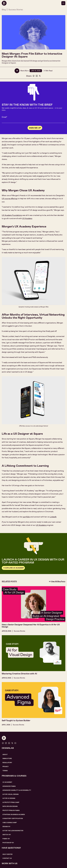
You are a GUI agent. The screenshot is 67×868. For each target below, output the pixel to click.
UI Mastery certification (13, 818)
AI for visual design (11, 794)
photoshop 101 (8, 843)
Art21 (4, 145)
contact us (7, 858)
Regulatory (7, 763)
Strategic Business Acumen (14, 814)
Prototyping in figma (11, 810)
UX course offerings (10, 199)
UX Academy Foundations (12, 215)
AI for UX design (9, 798)
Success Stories (16, 10)
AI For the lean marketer (13, 831)
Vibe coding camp (10, 823)
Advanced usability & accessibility (17, 790)
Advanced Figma (9, 786)
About (5, 754)
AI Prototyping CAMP (11, 802)
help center (7, 854)
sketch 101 (7, 835)
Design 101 (6, 827)
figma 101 (6, 839)
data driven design (10, 806)
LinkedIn (53, 517)
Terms (5, 771)
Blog (4, 10)
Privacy (6, 767)
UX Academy (27, 219)
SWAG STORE (7, 758)
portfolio (26, 517)
